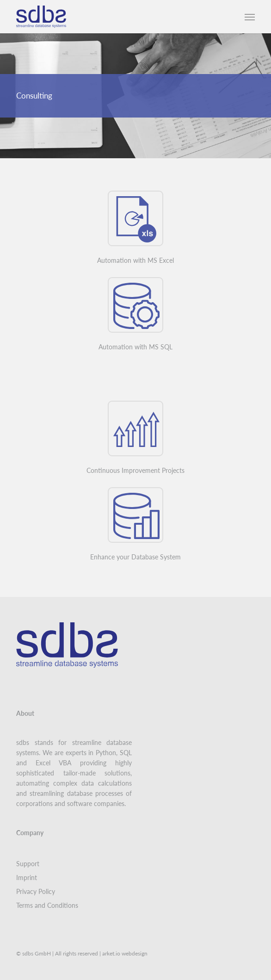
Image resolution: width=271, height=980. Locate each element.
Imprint (27, 878)
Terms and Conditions (47, 905)
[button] (250, 17)
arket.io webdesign (125, 953)
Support (28, 864)
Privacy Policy (36, 891)
